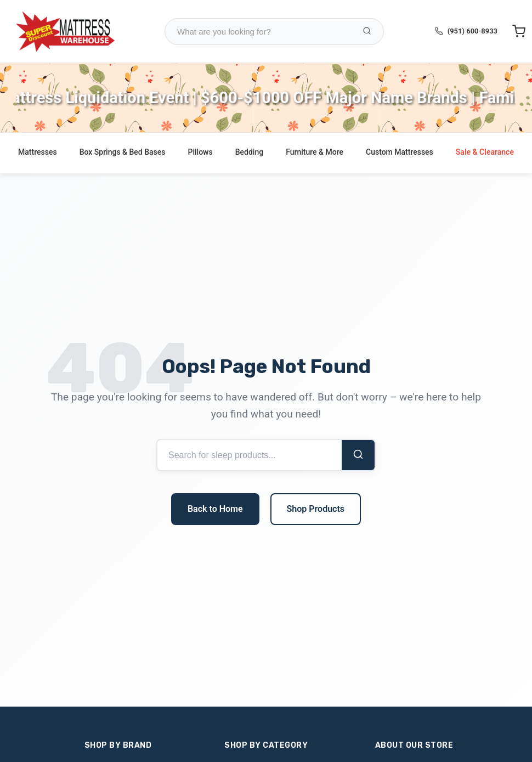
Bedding (249, 152)
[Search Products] (367, 32)
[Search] (358, 455)
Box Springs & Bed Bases (123, 152)
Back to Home (215, 509)
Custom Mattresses (400, 152)
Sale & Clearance (485, 152)
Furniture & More (315, 152)
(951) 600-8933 (472, 31)
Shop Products (316, 509)
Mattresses (38, 152)
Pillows (200, 152)
